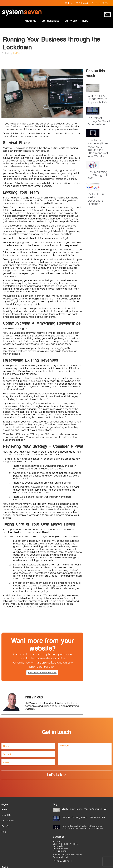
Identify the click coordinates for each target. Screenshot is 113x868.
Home (4, 808)
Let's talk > (56, 775)
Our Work (71, 21)
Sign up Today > (89, 825)
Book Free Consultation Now (42, 673)
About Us (31, 21)
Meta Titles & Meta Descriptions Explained (96, 199)
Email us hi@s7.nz (101, 3)
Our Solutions (51, 21)
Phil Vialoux (19, 53)
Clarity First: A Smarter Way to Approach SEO (97, 99)
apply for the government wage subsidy (50, 173)
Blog (85, 21)
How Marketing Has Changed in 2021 (98, 175)
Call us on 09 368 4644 (76, 3)
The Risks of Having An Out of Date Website (99, 121)
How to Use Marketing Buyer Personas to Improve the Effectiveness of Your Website (98, 148)
